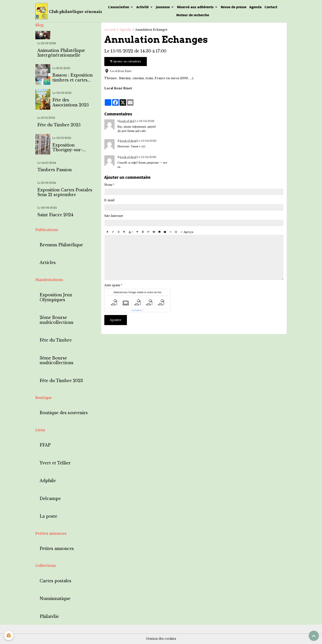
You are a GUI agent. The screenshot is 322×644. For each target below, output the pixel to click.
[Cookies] (9, 635)
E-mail (109, 200)
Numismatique (55, 599)
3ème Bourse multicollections (56, 361)
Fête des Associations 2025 (71, 103)
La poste (48, 516)
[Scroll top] (314, 636)
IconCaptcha (137, 310)
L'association (119, 7)
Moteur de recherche (193, 15)
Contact (271, 7)
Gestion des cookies (161, 639)
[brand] (66, 11)
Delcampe (50, 499)
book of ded (127, 121)
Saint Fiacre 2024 (55, 215)
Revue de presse (234, 7)
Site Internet (114, 216)
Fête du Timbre (56, 340)
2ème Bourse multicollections (56, 320)
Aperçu (187, 232)
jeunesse (163, 7)
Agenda (255, 7)
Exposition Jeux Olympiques (56, 297)
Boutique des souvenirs (64, 413)
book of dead (128, 141)
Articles (48, 263)
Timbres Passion (55, 170)
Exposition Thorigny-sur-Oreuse (68, 148)
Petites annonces (57, 549)
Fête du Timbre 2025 (59, 125)
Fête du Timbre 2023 (61, 381)
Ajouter (116, 320)
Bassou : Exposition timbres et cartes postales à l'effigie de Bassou (72, 78)
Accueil (110, 30)
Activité (143, 7)
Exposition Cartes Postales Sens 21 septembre (65, 192)
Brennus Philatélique (61, 245)
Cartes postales (55, 581)
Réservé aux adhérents (196, 7)
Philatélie (49, 617)
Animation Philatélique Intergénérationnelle (61, 53)
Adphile (48, 481)
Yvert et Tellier (55, 463)
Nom (108, 185)
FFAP (45, 445)
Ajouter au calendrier (126, 61)
